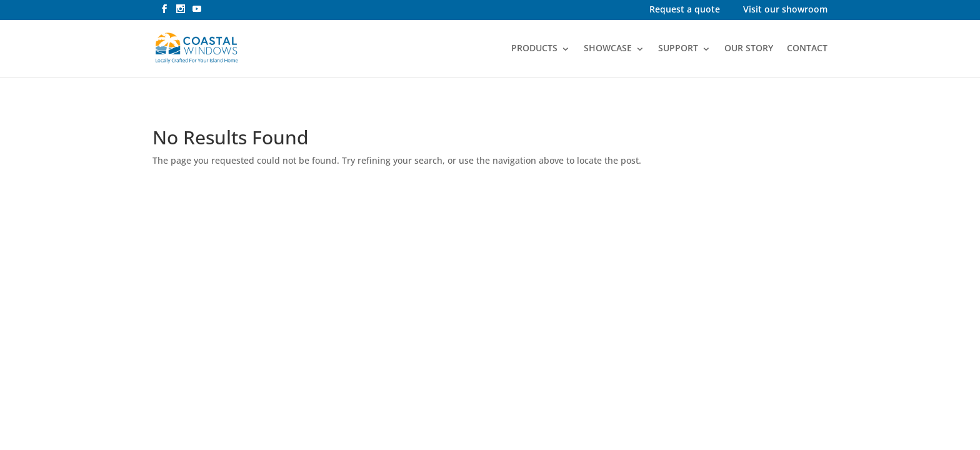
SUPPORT (678, 49)
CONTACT (807, 49)
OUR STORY (749, 49)
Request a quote (685, 10)
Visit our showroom (785, 10)
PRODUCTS (534, 49)
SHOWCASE (608, 49)
